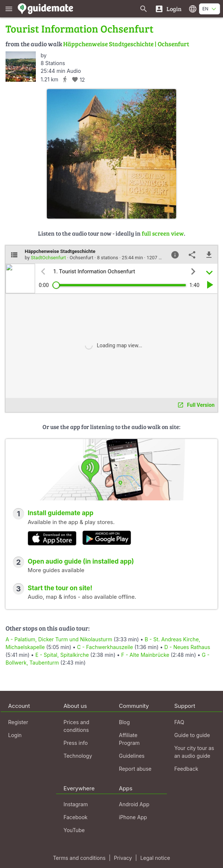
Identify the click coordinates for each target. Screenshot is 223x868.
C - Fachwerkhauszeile (105, 647)
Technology (78, 756)
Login (15, 735)
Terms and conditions (79, 858)
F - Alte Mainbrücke (145, 655)
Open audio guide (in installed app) (81, 561)
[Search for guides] (144, 9)
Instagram (76, 804)
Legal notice (155, 858)
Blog (124, 722)
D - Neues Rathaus (187, 647)
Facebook (76, 817)
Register (18, 722)
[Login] (168, 9)
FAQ (179, 722)
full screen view (163, 233)
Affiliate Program (129, 739)
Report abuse (135, 769)
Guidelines (132, 756)
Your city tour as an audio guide (194, 752)
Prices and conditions (76, 726)
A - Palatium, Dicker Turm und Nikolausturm (59, 639)
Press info (76, 743)
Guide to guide (192, 735)
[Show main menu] (9, 9)
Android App (134, 804)
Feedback (186, 769)
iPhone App (133, 817)
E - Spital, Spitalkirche (62, 655)
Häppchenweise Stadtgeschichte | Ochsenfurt (126, 44)
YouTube (74, 830)
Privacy (123, 858)
